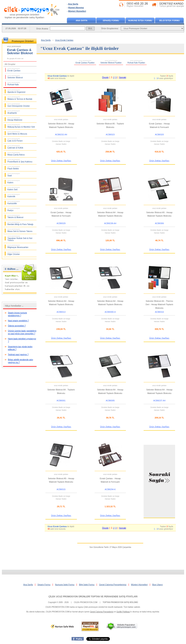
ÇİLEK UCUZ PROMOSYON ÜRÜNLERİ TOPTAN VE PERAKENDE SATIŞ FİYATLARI (93, 597)
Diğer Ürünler (14, 253)
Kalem (14, 182)
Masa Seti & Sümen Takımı (20, 230)
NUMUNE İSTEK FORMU (140, 21)
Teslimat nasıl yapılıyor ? (18, 355)
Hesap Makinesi (15, 119)
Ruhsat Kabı (14, 84)
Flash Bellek (14, 168)
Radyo (14, 209)
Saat (14, 175)
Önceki (105, 77)
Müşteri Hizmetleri (77, 11)
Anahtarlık (14, 112)
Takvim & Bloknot (15, 216)
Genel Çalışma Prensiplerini (102, 612)
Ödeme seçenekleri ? (17, 326)
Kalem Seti (14, 189)
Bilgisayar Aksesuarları (18, 246)
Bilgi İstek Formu (87, 585)
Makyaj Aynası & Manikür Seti (21, 126)
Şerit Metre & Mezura (17, 133)
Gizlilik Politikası (123, 612)
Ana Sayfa (73, 4)
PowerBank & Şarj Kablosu (20, 161)
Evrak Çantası (14, 70)
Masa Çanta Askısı (16, 154)
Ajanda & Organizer (17, 91)
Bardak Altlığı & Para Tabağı (20, 223)
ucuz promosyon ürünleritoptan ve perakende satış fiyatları (24, 16)
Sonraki (123, 77)
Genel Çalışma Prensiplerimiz (113, 585)
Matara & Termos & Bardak (20, 98)
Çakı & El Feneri (15, 140)
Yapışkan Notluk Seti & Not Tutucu (20, 238)
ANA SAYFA (82, 21)
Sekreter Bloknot (15, 77)
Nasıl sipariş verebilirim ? (18, 321)
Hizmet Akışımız (76, 8)
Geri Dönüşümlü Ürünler (19, 105)
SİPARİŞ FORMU (111, 21)
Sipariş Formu (44, 585)
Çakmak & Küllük (15, 147)
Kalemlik (14, 195)
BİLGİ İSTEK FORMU (169, 21)
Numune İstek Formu (65, 585)
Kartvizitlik (14, 202)
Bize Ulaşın (158, 585)
